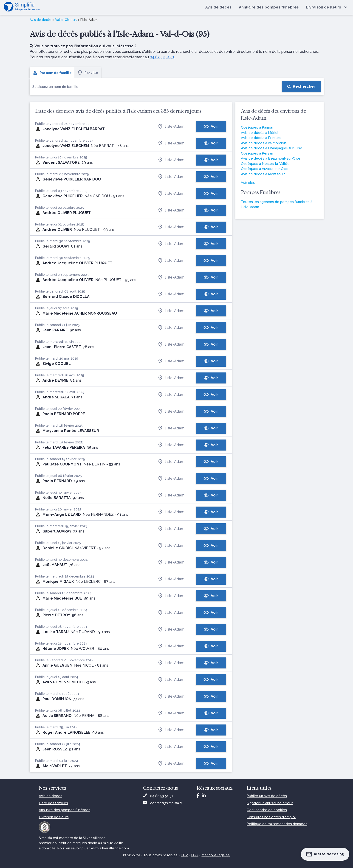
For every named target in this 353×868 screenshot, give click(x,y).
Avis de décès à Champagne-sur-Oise (272, 148)
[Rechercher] (301, 87)
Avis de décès (41, 20)
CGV (184, 855)
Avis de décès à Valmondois (264, 143)
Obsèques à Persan (257, 153)
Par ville (88, 73)
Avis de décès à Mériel (260, 133)
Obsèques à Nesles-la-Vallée (265, 164)
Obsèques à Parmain (258, 127)
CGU (195, 855)
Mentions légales (216, 855)
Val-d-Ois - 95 (66, 20)
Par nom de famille (52, 73)
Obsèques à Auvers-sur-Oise (265, 169)
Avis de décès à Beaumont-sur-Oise (271, 158)
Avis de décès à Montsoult (263, 174)
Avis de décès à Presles (261, 138)
